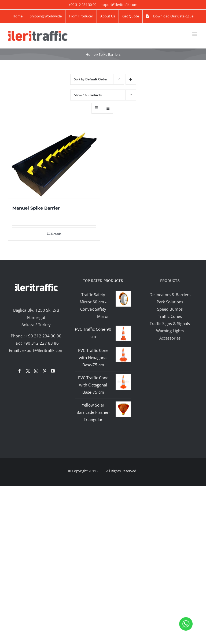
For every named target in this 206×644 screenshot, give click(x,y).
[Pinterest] (45, 371)
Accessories (170, 338)
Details (56, 234)
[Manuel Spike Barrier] (54, 164)
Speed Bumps (170, 309)
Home (91, 54)
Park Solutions (170, 302)
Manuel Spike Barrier (36, 208)
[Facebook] (20, 371)
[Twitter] (28, 371)
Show (88, 95)
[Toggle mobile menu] (195, 34)
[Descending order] (131, 79)
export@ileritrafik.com (119, 5)
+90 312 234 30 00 (44, 336)
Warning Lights (170, 331)
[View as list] (107, 108)
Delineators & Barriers (170, 295)
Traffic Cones (170, 316)
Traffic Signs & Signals (170, 323)
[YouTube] (53, 371)
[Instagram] (36, 371)
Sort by (91, 79)
